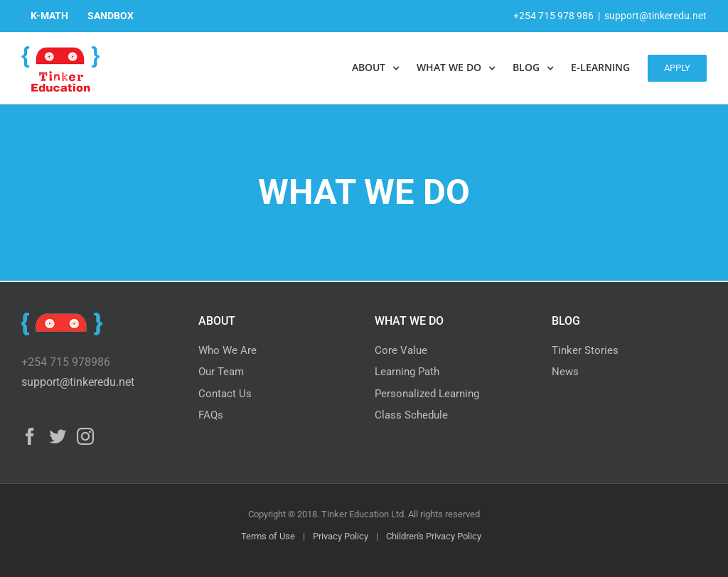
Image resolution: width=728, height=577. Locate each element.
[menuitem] (49, 16)
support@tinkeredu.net (655, 16)
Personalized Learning (427, 394)
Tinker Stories (585, 350)
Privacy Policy (341, 536)
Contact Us (225, 394)
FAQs (211, 415)
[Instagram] (85, 436)
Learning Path (407, 372)
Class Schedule (411, 415)
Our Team (221, 372)
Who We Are (227, 350)
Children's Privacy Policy (434, 536)
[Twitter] (58, 436)
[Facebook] (30, 436)
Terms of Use (268, 536)
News (565, 372)
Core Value (401, 350)
